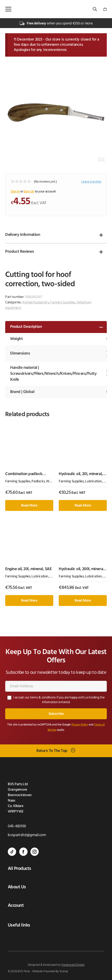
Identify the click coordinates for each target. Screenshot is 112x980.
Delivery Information (23, 235)
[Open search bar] (95, 9)
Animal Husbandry (35, 302)
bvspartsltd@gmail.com (27, 835)
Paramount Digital (73, 965)
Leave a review (91, 182)
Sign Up (29, 192)
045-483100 (17, 826)
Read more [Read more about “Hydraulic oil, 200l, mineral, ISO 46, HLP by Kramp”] (83, 601)
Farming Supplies (62, 302)
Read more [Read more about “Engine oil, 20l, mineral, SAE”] (29, 601)
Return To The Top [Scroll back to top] (52, 751)
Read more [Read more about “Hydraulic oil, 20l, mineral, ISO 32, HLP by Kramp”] (83, 506)
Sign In (15, 192)
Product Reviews (20, 252)
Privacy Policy (80, 725)
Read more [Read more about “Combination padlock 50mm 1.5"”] (29, 506)
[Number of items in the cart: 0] (105, 9)
